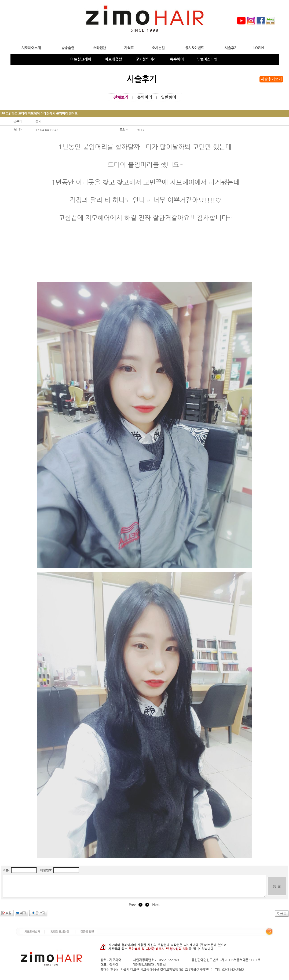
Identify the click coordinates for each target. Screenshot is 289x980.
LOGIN (259, 48)
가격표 (129, 48)
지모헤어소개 (31, 48)
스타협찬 (100, 48)
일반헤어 (169, 97)
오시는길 (158, 48)
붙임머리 (145, 97)
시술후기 (231, 48)
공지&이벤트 (195, 48)
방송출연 (68, 48)
